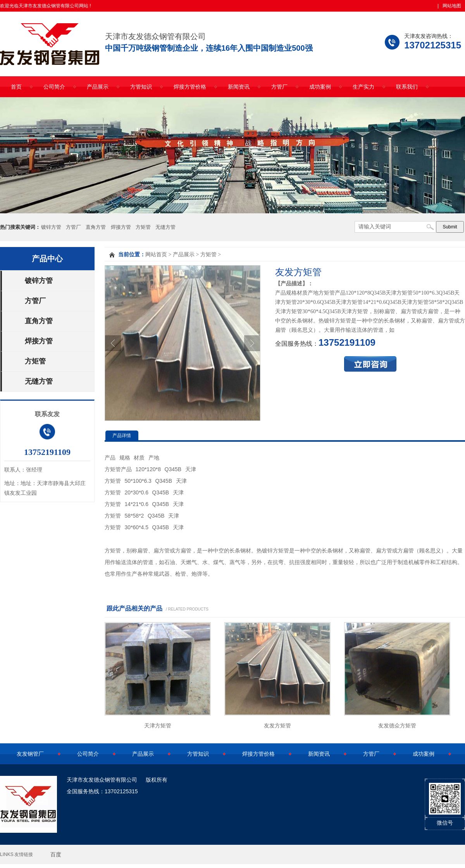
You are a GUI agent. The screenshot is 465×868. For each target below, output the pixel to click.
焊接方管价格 (190, 87)
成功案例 (320, 87)
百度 (56, 854)
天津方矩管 (158, 726)
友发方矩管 (277, 726)
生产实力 (363, 87)
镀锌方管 (51, 227)
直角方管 (96, 227)
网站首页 (156, 255)
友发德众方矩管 (397, 726)
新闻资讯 (239, 87)
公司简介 (54, 87)
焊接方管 (121, 227)
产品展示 (98, 87)
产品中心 (47, 259)
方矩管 (143, 227)
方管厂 (279, 87)
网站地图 (452, 6)
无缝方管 (165, 227)
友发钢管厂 (30, 754)
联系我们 (407, 87)
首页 (16, 87)
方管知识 (141, 87)
